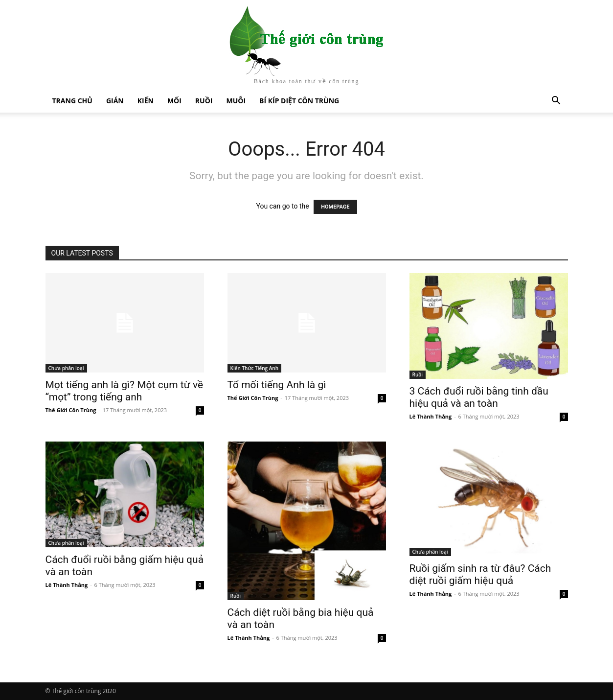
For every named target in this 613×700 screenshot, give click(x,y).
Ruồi (204, 101)
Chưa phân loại (66, 368)
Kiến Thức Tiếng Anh (255, 368)
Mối (174, 101)
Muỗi (236, 101)
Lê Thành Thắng (431, 416)
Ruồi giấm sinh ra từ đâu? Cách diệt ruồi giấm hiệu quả (480, 574)
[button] (556, 102)
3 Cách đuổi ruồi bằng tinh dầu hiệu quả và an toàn (479, 397)
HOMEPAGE (335, 207)
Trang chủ (72, 101)
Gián (115, 101)
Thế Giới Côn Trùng (71, 410)
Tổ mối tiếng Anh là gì (277, 385)
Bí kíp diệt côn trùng (299, 101)
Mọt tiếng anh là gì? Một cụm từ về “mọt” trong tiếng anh (125, 391)
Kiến (146, 101)
